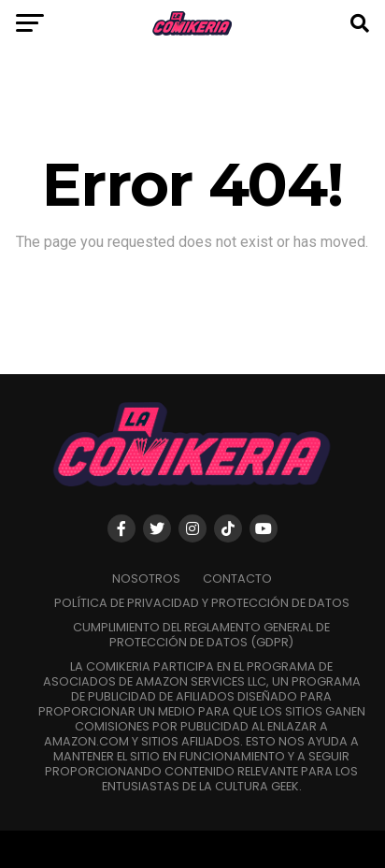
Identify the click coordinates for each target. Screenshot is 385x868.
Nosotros (146, 579)
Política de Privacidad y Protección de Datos (202, 603)
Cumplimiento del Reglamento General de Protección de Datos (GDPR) (201, 635)
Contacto (237, 579)
